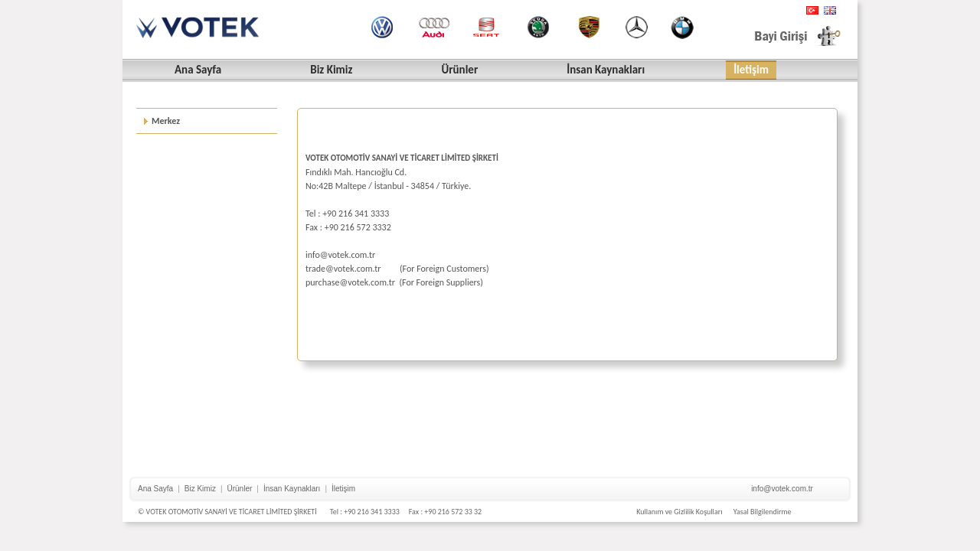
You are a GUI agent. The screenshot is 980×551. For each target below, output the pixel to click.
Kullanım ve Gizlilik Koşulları (679, 512)
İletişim (343, 489)
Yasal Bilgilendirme (763, 512)
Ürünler (240, 489)
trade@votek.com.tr (343, 269)
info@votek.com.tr (340, 255)
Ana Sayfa (155, 489)
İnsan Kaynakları (292, 489)
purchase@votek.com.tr (350, 282)
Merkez (166, 121)
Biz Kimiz (200, 489)
